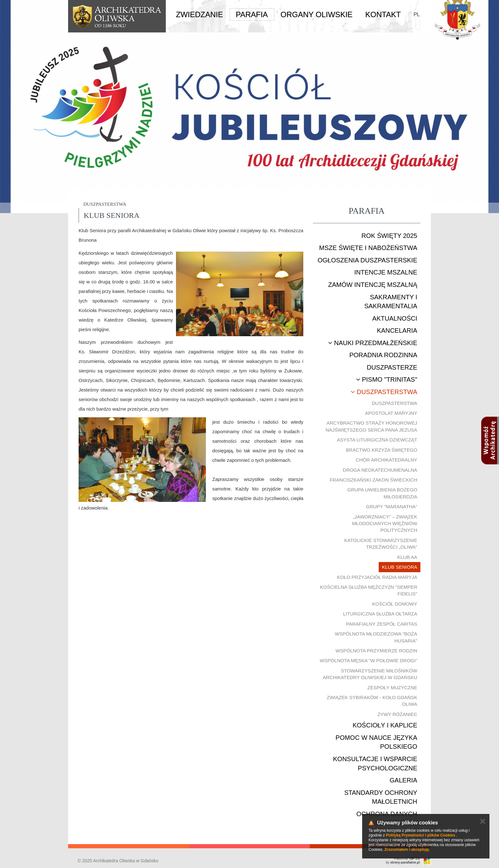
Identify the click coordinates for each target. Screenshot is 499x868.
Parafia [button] (252, 14)
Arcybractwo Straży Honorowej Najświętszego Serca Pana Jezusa (371, 426)
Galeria (403, 780)
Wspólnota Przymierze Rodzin (376, 651)
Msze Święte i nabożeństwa (368, 248)
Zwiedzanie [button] (200, 14)
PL (417, 14)
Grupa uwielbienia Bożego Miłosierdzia (382, 493)
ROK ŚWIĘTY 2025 (389, 236)
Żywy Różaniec (397, 714)
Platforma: (407, 859)
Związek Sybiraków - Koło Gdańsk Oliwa (372, 701)
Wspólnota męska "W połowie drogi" (369, 660)
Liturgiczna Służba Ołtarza (380, 614)
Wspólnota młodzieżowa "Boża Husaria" (376, 637)
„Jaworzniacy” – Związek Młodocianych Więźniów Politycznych (385, 524)
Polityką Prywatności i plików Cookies (421, 835)
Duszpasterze (392, 367)
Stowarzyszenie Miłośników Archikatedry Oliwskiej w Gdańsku (370, 674)
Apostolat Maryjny (391, 413)
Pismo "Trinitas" (387, 379)
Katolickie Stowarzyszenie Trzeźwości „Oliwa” (381, 544)
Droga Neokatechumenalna (380, 470)
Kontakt (383, 14)
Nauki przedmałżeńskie (373, 343)
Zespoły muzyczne (392, 687)
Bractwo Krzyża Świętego (382, 450)
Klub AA (407, 557)
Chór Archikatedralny (387, 460)
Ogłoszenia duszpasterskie (367, 260)
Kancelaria (397, 330)
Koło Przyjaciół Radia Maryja (377, 577)
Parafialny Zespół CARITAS (382, 624)
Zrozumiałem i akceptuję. (407, 850)
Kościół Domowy (395, 604)
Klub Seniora (400, 567)
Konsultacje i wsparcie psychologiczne (375, 764)
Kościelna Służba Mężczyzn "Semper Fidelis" (369, 590)
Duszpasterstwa (384, 392)
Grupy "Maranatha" (392, 507)
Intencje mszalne (386, 272)
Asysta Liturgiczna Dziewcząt (377, 440)
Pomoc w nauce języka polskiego (376, 742)
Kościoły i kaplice (385, 725)
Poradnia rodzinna (383, 355)
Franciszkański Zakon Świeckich (373, 480)
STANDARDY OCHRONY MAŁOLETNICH (381, 797)
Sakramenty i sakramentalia (391, 302)
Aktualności (395, 318)
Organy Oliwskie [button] (317, 14)
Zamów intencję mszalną (373, 285)
